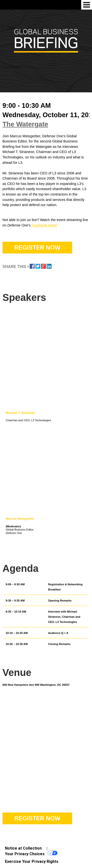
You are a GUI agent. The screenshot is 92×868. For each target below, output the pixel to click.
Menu (87, 5)
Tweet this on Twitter (38, 266)
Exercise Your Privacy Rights (32, 861)
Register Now (37, 247)
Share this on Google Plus (43, 266)
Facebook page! (44, 225)
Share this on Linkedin (49, 266)
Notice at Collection (23, 848)
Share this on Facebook (32, 266)
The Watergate (25, 124)
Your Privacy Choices (31, 854)
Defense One (5, 5)
